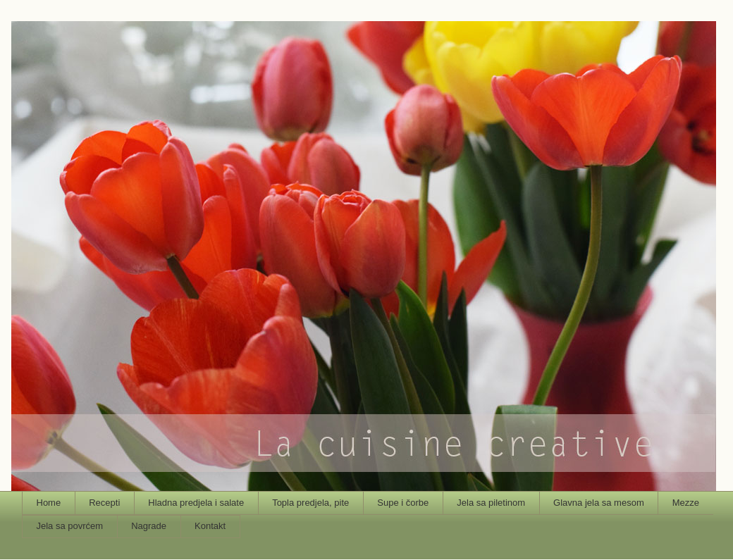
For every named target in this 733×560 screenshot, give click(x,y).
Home (49, 503)
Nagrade (149, 526)
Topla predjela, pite (310, 503)
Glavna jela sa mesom (599, 503)
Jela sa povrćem (70, 526)
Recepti (104, 503)
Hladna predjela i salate (196, 503)
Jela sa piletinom (491, 503)
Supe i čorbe (403, 503)
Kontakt (210, 526)
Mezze (686, 503)
